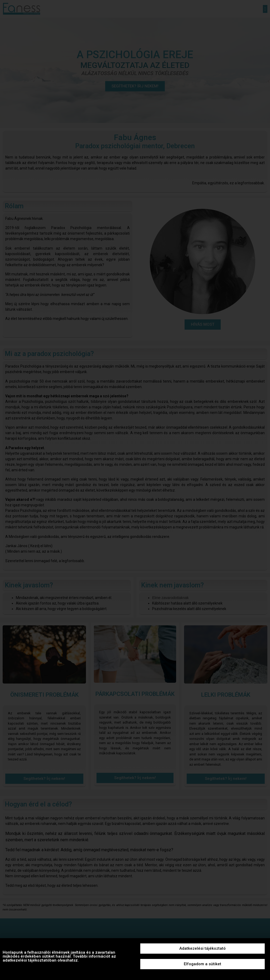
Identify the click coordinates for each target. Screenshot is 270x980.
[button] (202, 949)
